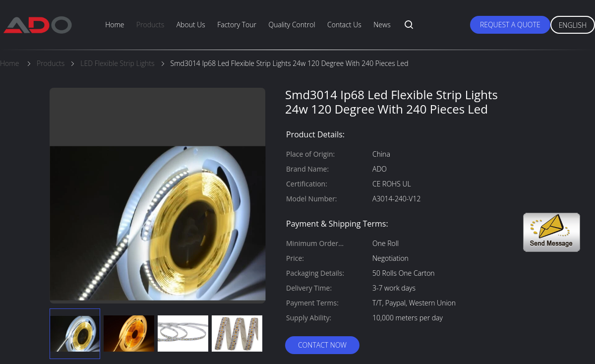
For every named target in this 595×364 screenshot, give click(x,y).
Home (115, 25)
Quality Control (292, 25)
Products (150, 25)
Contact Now (322, 345)
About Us (191, 25)
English (573, 25)
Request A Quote (510, 25)
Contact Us (344, 25)
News (382, 25)
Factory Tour (237, 25)
